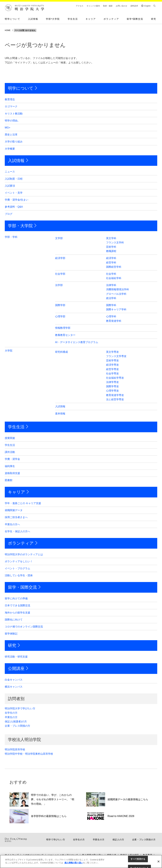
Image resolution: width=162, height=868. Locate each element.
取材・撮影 (108, 6)
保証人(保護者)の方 (16, 722)
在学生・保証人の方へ (17, 531)
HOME (8, 30)
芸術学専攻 (112, 360)
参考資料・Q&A (14, 207)
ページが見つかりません (25, 30)
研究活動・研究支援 (16, 657)
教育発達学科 (114, 321)
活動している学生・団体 (19, 575)
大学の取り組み (14, 142)
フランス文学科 (115, 243)
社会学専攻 (112, 374)
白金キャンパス (14, 680)
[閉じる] (159, 861)
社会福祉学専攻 (115, 378)
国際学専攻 (112, 386)
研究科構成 (61, 352)
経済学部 (60, 258)
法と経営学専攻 (115, 399)
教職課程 (111, 251)
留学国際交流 (135, 19)
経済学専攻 (112, 365)
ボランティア (111, 19)
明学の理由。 (12, 121)
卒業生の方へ (12, 524)
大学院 (9, 351)
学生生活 (73, 19)
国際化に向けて (14, 620)
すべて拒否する (138, 859)
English (147, 6)
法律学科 (111, 285)
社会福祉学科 (114, 278)
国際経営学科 (114, 267)
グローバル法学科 (116, 294)
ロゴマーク (11, 106)
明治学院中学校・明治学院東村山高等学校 (29, 754)
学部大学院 (53, 19)
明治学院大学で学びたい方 (20, 708)
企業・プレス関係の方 (17, 726)
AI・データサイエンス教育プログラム (77, 342)
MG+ (8, 128)
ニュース (10, 172)
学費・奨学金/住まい (17, 200)
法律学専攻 (112, 382)
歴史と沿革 (11, 135)
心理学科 (111, 316)
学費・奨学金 (12, 459)
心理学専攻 (112, 391)
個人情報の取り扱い (73, 863)
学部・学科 (11, 237)
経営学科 (111, 263)
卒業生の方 (11, 717)
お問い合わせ (121, 6)
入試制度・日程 (14, 179)
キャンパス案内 (93, 6)
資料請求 (134, 6)
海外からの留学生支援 (17, 613)
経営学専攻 (112, 369)
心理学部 (60, 316)
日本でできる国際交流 (17, 605)
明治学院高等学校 (15, 749)
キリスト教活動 (14, 114)
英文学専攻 (112, 352)
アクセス (80, 6)
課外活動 (10, 452)
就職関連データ (14, 510)
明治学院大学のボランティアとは (24, 554)
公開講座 (16, 668)
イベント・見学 (14, 193)
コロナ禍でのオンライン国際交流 (24, 627)
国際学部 (60, 305)
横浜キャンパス (14, 687)
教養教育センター (65, 335)
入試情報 (33, 19)
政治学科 (111, 298)
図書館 (9, 480)
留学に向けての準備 (16, 598)
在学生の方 (11, 713)
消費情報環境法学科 (118, 289)
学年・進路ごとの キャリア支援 (23, 503)
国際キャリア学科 (116, 309)
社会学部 (60, 274)
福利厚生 (10, 466)
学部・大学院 (20, 226)
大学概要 (10, 149)
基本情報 (60, 414)
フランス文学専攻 (116, 356)
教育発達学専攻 (115, 395)
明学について (12, 19)
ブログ (9, 214)
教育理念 (10, 99)
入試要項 (10, 186)
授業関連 (10, 438)
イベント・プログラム (17, 568)
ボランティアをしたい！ (19, 561)
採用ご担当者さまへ (16, 517)
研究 (154, 19)
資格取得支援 (12, 473)
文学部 (59, 238)
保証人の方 (118, 840)
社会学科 (111, 274)
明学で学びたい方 (56, 840)
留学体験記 (11, 634)
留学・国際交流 (22, 587)
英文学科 (111, 238)
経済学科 (111, 258)
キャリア (91, 19)
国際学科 (111, 305)
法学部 (59, 285)
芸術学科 (111, 247)
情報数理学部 (63, 328)
